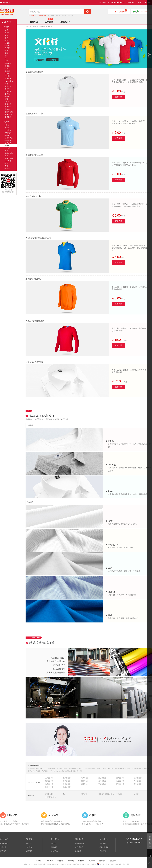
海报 (7, 51)
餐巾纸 (7, 94)
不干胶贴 (71, 16)
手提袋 (7, 43)
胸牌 (7, 151)
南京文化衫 (85, 781)
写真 (7, 53)
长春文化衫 (49, 784)
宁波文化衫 (102, 784)
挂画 (7, 156)
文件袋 (7, 66)
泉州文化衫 (49, 781)
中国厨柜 (119, 794)
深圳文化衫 (67, 781)
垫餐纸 (7, 109)
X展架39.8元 (42, 16)
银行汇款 (29, 847)
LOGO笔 (8, 161)
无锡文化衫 (67, 787)
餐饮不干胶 (9, 114)
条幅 (7, 166)
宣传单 (64, 16)
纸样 (7, 84)
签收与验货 (55, 851)
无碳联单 (8, 63)
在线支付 (29, 843)
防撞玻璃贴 (9, 158)
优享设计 (49, 22)
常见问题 (103, 843)
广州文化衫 (120, 784)
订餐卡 (7, 99)
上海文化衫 (49, 778)
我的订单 (131, 2)
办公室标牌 (9, 153)
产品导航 (92, 861)
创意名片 (8, 91)
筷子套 (7, 97)
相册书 (58, 16)
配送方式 (54, 843)
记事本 (7, 74)
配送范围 (54, 847)
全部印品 (8, 22)
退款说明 (78, 851)
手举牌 (7, 135)
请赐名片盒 (9, 138)
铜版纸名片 (32, 16)
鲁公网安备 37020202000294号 (109, 864)
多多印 (26, 864)
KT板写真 (8, 133)
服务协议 (81, 861)
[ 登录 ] (112, 2)
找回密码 (3, 847)
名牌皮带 (84, 794)
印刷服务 (42, 26)
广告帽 (7, 148)
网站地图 (102, 861)
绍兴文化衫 (85, 784)
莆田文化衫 (120, 778)
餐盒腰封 (8, 117)
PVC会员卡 (9, 81)
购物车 (119, 12)
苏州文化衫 (138, 784)
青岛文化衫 (67, 784)
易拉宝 (7, 128)
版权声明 (71, 861)
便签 (7, 56)
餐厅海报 (8, 104)
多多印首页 (6, 2)
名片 (7, 30)
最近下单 (150, 841)
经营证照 (126, 864)
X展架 (7, 125)
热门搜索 (113, 861)
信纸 (7, 61)
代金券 (7, 46)
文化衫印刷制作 (51, 797)
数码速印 (8, 86)
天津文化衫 (85, 778)
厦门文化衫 (102, 781)
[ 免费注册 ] (119, 2)
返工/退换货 (79, 847)
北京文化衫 (67, 778)
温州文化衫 (138, 778)
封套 (7, 35)
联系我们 (50, 861)
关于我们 (39, 861)
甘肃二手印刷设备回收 (106, 794)
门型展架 (8, 130)
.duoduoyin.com (66, 864)
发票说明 (29, 851)
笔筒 (7, 163)
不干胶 (7, 48)
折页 (7, 38)
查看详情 (119, 97)
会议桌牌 (8, 143)
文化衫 (136, 794)
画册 (7, 40)
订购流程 (3, 851)
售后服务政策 (80, 843)
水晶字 (7, 169)
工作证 (7, 71)
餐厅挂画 (8, 107)
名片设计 (51, 16)
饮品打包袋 (9, 112)
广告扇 (7, 76)
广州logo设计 (50, 794)
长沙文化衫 (120, 781)
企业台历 (8, 79)
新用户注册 (4, 843)
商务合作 (60, 861)
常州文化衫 (138, 781)
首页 (35, 26)
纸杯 (7, 68)
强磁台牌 (8, 140)
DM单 (7, 102)
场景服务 (65, 22)
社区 (139, 2)
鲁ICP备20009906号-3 (88, 864)
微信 (150, 57)
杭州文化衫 (49, 787)
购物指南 (103, 851)
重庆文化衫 (102, 778)
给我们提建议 (104, 847)
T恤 (64, 794)
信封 (7, 58)
